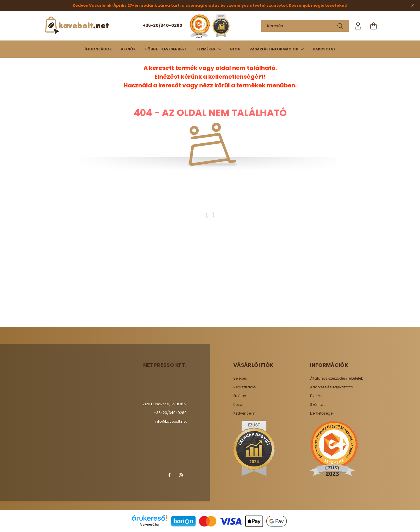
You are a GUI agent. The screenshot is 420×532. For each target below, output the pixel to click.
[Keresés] (305, 26)
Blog (235, 49)
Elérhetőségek (322, 413)
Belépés (240, 378)
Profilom (240, 396)
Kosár (238, 405)
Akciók (128, 49)
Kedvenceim (244, 413)
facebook (169, 475)
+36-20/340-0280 (163, 25)
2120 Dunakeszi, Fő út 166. (165, 404)
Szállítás (318, 405)
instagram (181, 475)
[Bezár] (413, 6)
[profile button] (358, 26)
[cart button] (373, 26)
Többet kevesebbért (166, 49)
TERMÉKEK (206, 49)
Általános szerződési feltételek (336, 378)
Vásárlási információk (274, 49)
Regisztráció (244, 387)
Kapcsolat (324, 49)
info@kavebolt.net (171, 421)
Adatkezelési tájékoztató (331, 387)
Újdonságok (98, 49)
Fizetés (316, 396)
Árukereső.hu (149, 524)
